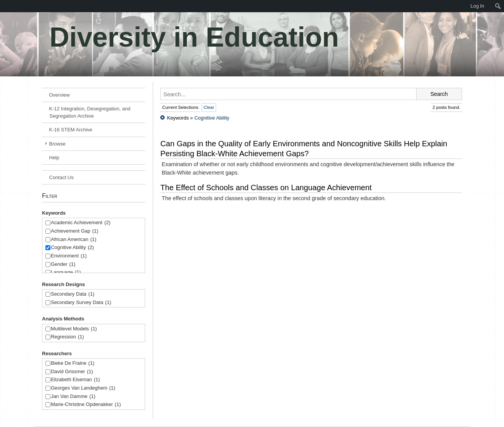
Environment (69, 256)
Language (66, 273)
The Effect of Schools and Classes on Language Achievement (266, 188)
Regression (67, 337)
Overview (60, 95)
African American (73, 240)
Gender (63, 264)
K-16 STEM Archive (71, 130)
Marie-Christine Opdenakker (86, 405)
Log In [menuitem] (477, 6)
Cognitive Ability (72, 248)
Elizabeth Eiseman (75, 380)
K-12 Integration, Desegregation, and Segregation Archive (90, 112)
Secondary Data (73, 294)
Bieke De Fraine (73, 363)
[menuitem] (4, 6)
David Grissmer (72, 372)
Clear (209, 107)
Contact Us (61, 177)
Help (54, 158)
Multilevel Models (74, 329)
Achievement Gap (74, 231)
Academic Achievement (81, 223)
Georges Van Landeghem (83, 388)
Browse (57, 144)
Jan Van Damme (73, 397)
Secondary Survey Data (81, 303)
